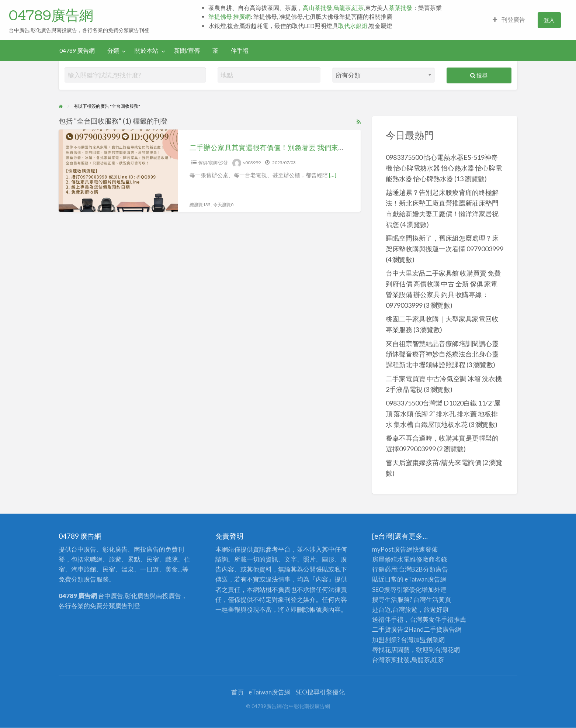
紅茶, (359, 8)
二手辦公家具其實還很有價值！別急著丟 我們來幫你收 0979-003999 (297, 147)
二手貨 (433, 629)
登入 (549, 20)
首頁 (237, 692)
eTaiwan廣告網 (426, 579)
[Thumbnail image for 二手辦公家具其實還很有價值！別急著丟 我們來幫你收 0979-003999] (118, 171)
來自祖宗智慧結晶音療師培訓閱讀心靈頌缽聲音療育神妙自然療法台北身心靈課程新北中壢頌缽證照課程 (442, 354)
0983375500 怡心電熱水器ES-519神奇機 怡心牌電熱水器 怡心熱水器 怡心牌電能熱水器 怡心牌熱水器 (444, 168)
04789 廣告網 (77, 51)
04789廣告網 (51, 15)
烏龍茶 (342, 8)
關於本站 (146, 51)
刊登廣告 (509, 20)
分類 (113, 51)
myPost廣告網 (392, 549)
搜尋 (479, 75)
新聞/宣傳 (187, 51)
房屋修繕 (385, 559)
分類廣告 (436, 569)
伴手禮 (240, 51)
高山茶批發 (318, 8)
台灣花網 (447, 650)
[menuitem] (509, 20)
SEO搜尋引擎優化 (397, 589)
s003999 (252, 163)
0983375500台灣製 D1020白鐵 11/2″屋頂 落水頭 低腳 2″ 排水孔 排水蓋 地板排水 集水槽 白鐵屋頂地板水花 (443, 414)
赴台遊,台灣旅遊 (395, 609)
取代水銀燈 (353, 26)
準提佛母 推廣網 (230, 17)
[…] (333, 175)
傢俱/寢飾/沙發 (213, 163)
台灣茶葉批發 (391, 660)
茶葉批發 (400, 8)
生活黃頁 (438, 599)
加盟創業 (426, 640)
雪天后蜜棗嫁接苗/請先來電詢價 (433, 462)
